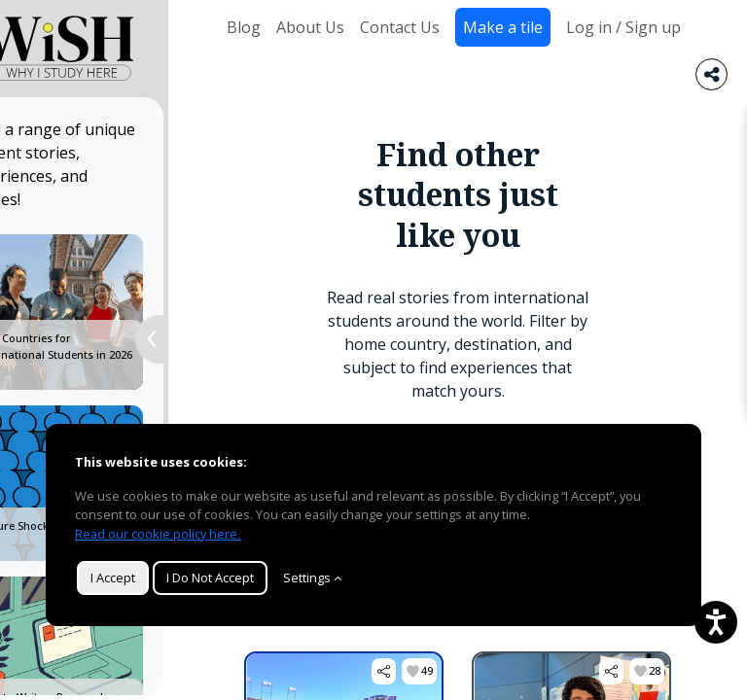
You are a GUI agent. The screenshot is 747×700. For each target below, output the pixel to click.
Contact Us (400, 27)
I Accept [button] (113, 577)
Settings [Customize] (312, 577)
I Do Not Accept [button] (210, 577)
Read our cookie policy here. (158, 534)
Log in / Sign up (623, 27)
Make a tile (503, 27)
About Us (310, 27)
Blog (244, 27)
